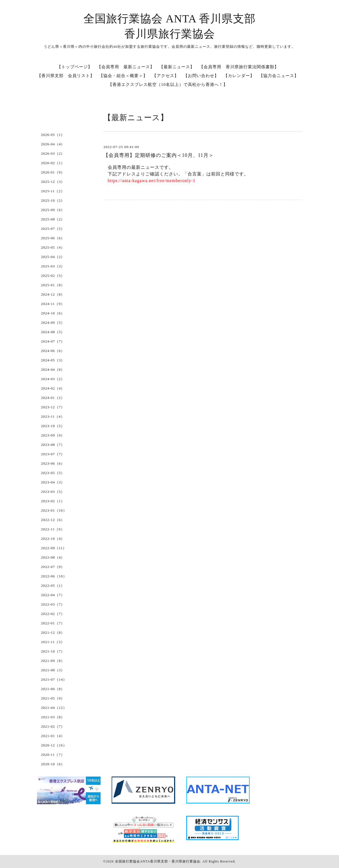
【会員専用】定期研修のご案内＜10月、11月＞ (159, 155)
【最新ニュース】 (177, 67)
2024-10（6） (53, 313)
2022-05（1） (53, 586)
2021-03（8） (53, 717)
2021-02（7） (53, 726)
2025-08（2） (53, 219)
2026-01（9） (53, 172)
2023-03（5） (53, 492)
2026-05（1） (53, 135)
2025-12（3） (53, 182)
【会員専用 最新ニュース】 (126, 67)
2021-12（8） (53, 632)
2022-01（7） (53, 623)
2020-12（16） (54, 745)
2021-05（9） (53, 698)
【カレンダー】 (239, 76)
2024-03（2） (53, 379)
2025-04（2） (53, 257)
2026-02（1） (53, 163)
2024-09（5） (53, 323)
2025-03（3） (53, 266)
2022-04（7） (53, 595)
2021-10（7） (53, 651)
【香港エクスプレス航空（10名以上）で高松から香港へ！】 (168, 85)
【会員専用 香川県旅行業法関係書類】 (239, 67)
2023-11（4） (53, 416)
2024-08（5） (53, 332)
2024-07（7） (53, 341)
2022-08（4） (53, 557)
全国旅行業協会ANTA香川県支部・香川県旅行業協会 (158, 861)
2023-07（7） (53, 454)
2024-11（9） (53, 304)
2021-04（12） (54, 708)
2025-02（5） (53, 276)
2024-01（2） (53, 398)
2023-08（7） (53, 445)
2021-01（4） (53, 736)
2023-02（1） (53, 501)
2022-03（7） (53, 604)
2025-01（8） (53, 285)
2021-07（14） (54, 679)
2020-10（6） (53, 764)
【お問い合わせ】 (201, 76)
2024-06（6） (53, 351)
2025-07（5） (53, 229)
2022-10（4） (53, 539)
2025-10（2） (53, 200)
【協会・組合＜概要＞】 (123, 76)
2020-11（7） (53, 755)
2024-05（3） (53, 360)
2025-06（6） (53, 238)
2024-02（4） (53, 388)
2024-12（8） (53, 294)
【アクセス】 (165, 76)
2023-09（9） (53, 435)
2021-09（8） (53, 661)
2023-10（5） (53, 426)
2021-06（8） (53, 689)
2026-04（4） (53, 144)
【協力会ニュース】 (279, 76)
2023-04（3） (53, 482)
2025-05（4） (53, 247)
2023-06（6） (53, 463)
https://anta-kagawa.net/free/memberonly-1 (152, 181)
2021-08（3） (53, 670)
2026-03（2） (53, 153)
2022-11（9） (53, 529)
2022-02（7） (53, 614)
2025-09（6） (53, 210)
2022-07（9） (53, 567)
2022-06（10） (54, 576)
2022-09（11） (54, 548)
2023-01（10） (54, 510)
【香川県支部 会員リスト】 (66, 76)
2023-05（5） (53, 473)
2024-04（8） (53, 369)
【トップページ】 (75, 67)
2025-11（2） (53, 191)
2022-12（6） (53, 520)
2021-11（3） (53, 642)
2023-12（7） (53, 407)
